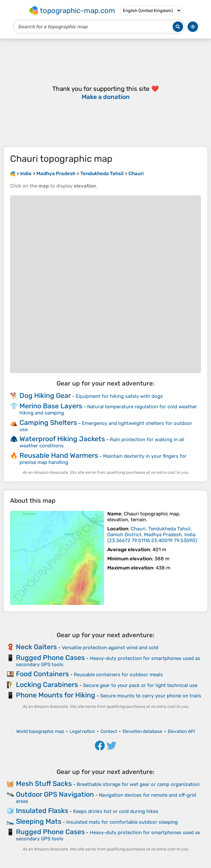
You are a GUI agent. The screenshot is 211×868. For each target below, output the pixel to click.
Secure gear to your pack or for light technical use (140, 685)
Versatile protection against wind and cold (110, 648)
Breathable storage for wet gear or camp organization (138, 784)
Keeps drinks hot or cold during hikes (116, 811)
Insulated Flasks (42, 811)
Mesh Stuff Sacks (44, 784)
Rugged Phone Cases (50, 658)
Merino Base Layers (51, 406)
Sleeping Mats (39, 821)
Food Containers (42, 674)
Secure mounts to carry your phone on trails (151, 696)
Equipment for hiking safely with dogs (119, 396)
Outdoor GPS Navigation (55, 794)
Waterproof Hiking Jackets (62, 439)
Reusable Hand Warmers (59, 455)
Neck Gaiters (36, 647)
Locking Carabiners (47, 685)
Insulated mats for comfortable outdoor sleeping (122, 822)
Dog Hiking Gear (45, 395)
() (152, 535)
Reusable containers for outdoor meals (118, 675)
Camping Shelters (48, 422)
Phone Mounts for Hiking (56, 695)
